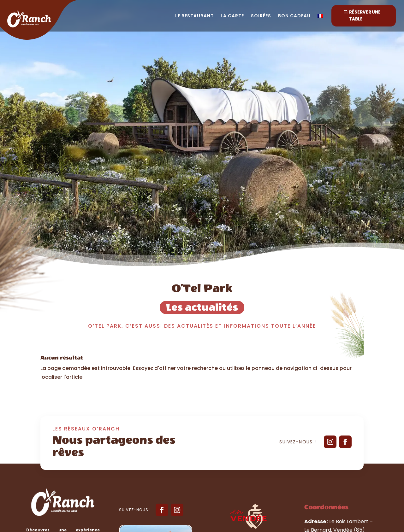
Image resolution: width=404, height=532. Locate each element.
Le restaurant (194, 16)
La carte (232, 16)
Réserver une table (365, 16)
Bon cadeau (294, 16)
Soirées (261, 16)
